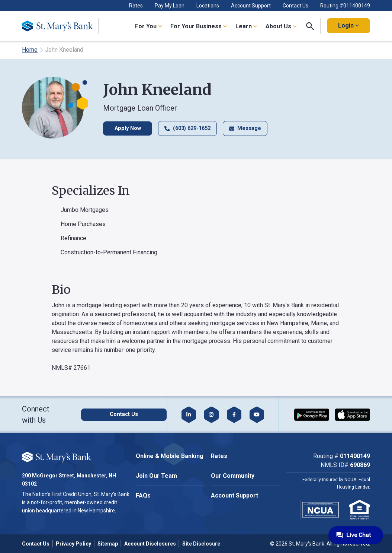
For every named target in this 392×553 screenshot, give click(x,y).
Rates (136, 6)
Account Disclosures (150, 544)
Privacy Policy (73, 544)
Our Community (233, 476)
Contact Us (295, 6)
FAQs (143, 495)
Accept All (83, 477)
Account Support (251, 6)
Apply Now (128, 128)
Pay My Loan (170, 6)
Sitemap (108, 544)
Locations (208, 6)
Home (30, 50)
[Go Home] (60, 26)
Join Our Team (156, 476)
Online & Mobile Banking (170, 456)
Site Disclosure (201, 544)
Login (348, 26)
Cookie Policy (84, 454)
